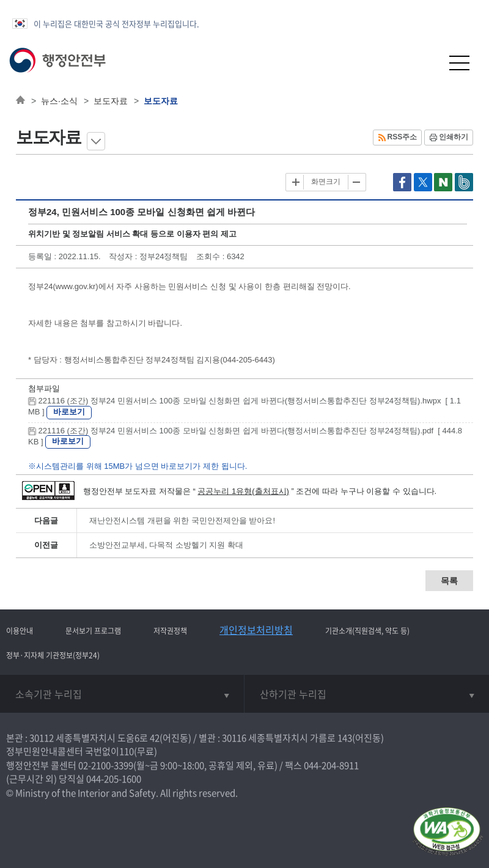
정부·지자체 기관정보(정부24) (53, 655)
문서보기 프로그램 (93, 631)
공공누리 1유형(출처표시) (243, 491)
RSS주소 (403, 137)
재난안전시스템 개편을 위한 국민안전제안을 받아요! (182, 520)
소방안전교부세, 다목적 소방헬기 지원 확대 (166, 545)
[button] (429, 63)
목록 (449, 581)
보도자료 (111, 101)
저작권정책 (170, 631)
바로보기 (69, 412)
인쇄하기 (454, 137)
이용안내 (20, 631)
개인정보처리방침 (256, 630)
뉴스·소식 (59, 101)
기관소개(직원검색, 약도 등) (367, 631)
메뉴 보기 (96, 141)
